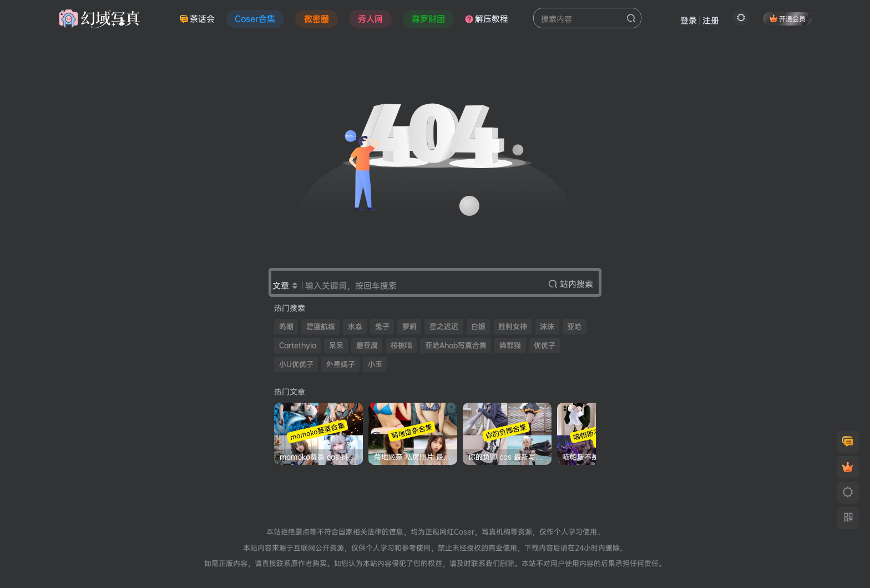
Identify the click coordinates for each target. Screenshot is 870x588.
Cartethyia (298, 345)
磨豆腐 (367, 345)
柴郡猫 (510, 345)
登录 (689, 20)
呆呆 (336, 345)
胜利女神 (513, 326)
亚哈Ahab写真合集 (456, 345)
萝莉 (409, 326)
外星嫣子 (341, 364)
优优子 (545, 345)
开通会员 (788, 19)
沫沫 (547, 326)
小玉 (375, 364)
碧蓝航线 (321, 326)
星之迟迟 (444, 326)
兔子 (382, 326)
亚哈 (574, 326)
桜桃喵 (401, 345)
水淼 (355, 326)
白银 (478, 326)
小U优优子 (296, 364)
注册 (711, 20)
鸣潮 (286, 326)
